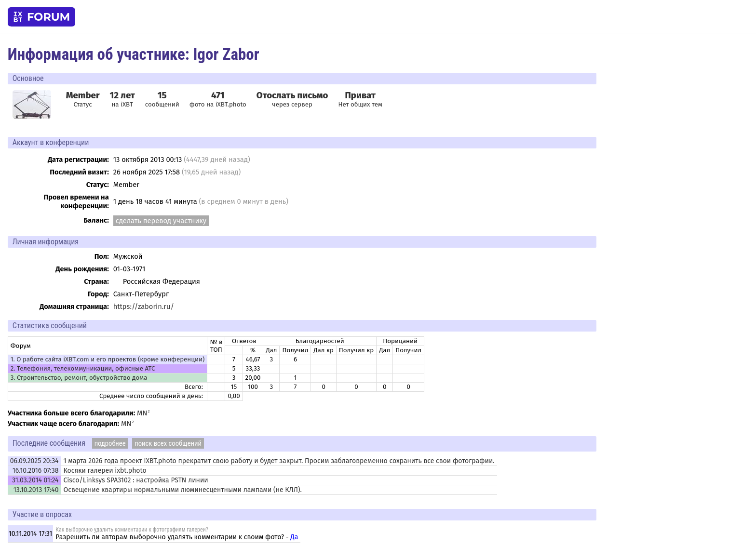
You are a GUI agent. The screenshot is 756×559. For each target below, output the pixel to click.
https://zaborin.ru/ (144, 306)
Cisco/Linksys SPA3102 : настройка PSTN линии (136, 480)
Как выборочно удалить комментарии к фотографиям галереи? (132, 530)
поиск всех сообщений (168, 443)
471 (218, 95)
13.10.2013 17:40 (36, 490)
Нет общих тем (360, 99)
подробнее (110, 443)
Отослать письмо (292, 95)
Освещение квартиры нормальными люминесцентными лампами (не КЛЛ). (183, 490)
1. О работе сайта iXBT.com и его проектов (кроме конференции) (108, 359)
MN (142, 413)
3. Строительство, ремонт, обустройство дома (79, 378)
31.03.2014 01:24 (35, 480)
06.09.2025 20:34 (34, 461)
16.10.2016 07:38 (36, 471)
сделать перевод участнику (161, 221)
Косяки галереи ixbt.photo (105, 471)
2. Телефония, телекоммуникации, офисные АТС (83, 369)
